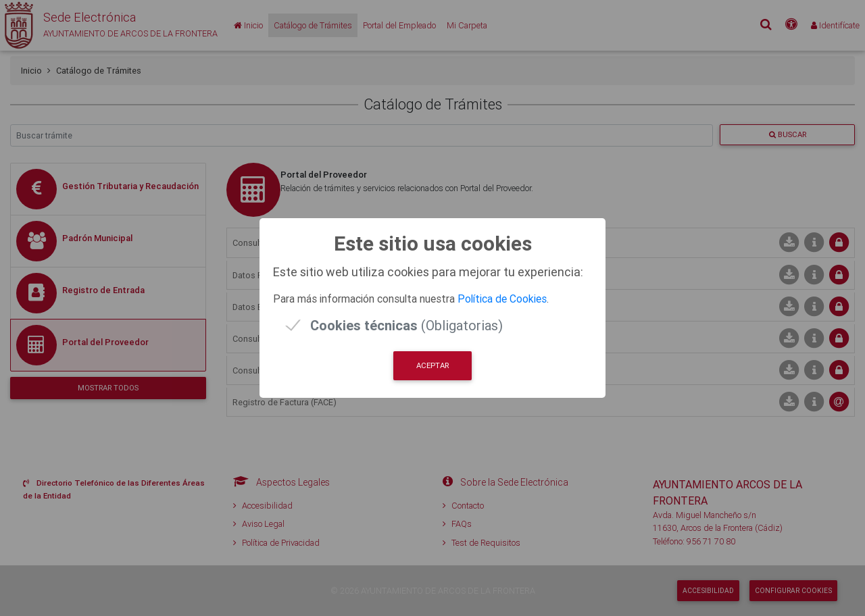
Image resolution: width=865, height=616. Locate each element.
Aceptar (432, 365)
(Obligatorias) (406, 325)
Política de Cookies (502, 299)
